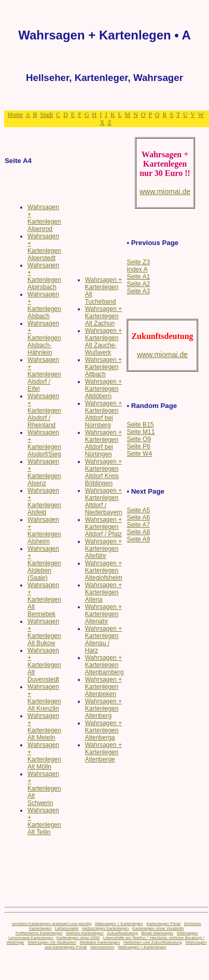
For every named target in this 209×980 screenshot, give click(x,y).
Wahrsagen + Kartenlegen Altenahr (103, 614)
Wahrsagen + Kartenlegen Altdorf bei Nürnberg (103, 414)
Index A (137, 269)
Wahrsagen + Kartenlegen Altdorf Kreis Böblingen (103, 472)
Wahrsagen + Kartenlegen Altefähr (103, 549)
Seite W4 (139, 454)
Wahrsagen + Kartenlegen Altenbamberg (104, 665)
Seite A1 (138, 277)
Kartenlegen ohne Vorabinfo (158, 928)
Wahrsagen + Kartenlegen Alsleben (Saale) (44, 563)
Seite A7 (138, 525)
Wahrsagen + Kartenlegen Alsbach (44, 305)
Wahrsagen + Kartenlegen (119, 924)
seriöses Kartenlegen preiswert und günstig (52, 924)
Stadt (46, 115)
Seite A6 (138, 518)
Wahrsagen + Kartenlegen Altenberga (103, 730)
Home (15, 115)
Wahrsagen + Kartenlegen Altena (103, 592)
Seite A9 (138, 539)
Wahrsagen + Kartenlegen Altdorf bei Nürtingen (103, 443)
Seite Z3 (138, 262)
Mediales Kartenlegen (100, 942)
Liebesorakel (67, 928)
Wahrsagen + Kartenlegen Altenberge (103, 752)
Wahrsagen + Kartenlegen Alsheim (44, 530)
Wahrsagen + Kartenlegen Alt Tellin (44, 821)
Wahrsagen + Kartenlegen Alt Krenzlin (44, 698)
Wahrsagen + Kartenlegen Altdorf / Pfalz (103, 527)
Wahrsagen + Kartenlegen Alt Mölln (44, 756)
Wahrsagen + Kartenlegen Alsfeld (44, 501)
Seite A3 (138, 291)
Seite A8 (138, 532)
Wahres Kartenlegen (85, 933)
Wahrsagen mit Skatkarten (52, 942)
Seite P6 (138, 446)
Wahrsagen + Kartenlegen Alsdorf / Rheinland (44, 411)
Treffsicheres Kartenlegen (39, 933)
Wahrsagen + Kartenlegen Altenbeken (103, 687)
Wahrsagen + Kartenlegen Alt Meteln (44, 727)
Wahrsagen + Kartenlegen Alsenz (44, 472)
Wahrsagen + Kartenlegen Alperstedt (44, 247)
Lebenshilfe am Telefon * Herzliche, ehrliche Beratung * (154, 938)
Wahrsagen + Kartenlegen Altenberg (103, 709)
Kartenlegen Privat (163, 924)
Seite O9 (139, 439)
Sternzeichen (102, 947)
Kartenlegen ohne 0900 (78, 938)
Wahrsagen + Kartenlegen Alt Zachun (103, 316)
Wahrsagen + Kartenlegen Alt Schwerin (44, 788)
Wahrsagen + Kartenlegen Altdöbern (103, 389)
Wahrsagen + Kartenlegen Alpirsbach (44, 276)
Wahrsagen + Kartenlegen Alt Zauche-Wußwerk (103, 342)
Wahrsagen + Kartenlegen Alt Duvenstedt (44, 665)
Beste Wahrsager (158, 933)
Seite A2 (138, 284)
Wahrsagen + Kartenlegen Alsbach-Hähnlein (44, 338)
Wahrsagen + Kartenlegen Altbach (103, 367)
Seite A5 (138, 510)
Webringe (15, 942)
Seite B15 (140, 425)
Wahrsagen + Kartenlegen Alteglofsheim (104, 570)
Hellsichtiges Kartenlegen (105, 928)
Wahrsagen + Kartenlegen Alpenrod (44, 218)
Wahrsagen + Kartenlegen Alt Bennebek (44, 600)
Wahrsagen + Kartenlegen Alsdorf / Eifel (44, 374)
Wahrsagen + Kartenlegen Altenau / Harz (103, 639)
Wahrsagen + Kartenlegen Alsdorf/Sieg (44, 443)
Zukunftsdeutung (122, 933)
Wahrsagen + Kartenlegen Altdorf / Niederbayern (104, 501)
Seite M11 (141, 432)
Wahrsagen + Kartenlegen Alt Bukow (44, 632)
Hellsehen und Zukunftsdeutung (153, 942)
